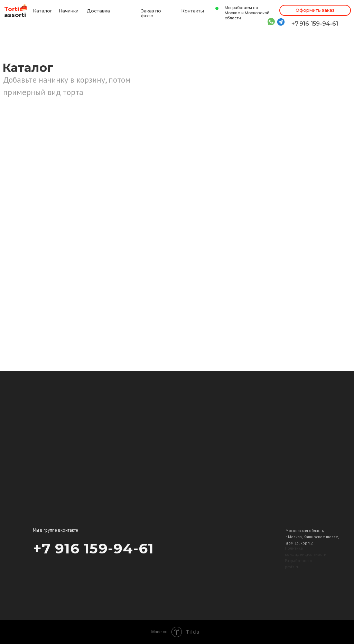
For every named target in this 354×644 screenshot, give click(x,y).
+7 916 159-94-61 (315, 23)
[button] (315, 10)
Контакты (193, 11)
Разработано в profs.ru (298, 564)
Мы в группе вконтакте (55, 530)
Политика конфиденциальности (306, 551)
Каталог (43, 11)
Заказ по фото (151, 14)
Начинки (69, 11)
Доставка (98, 11)
